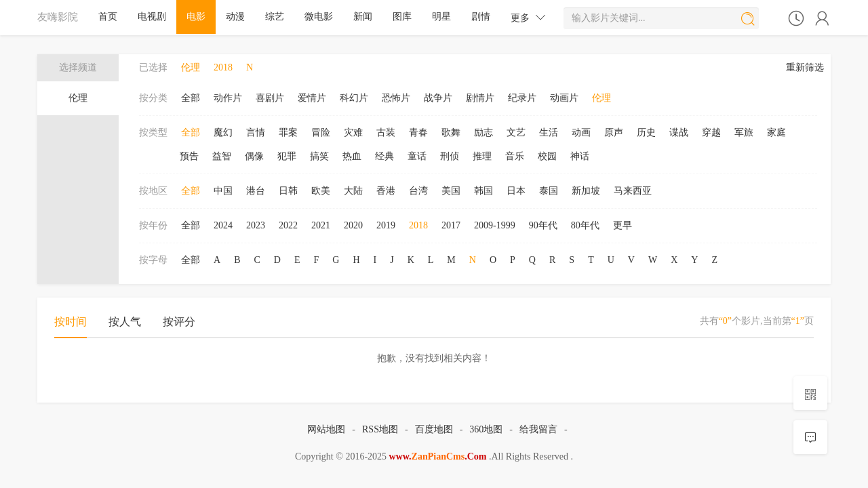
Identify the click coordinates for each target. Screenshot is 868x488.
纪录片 (522, 98)
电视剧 (152, 17)
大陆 (353, 191)
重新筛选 (805, 67)
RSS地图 (380, 429)
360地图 (486, 429)
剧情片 (480, 98)
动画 (581, 133)
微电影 (319, 17)
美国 (451, 191)
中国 (223, 191)
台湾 (418, 191)
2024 (223, 225)
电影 (196, 17)
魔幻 (223, 133)
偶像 (254, 156)
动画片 (564, 98)
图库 (402, 17)
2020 (353, 225)
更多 (528, 17)
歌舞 (451, 133)
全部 (191, 98)
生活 (549, 133)
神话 (580, 156)
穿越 (711, 133)
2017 (451, 225)
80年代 (585, 225)
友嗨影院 (58, 17)
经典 (384, 156)
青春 (418, 133)
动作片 (228, 98)
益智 (222, 156)
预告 (189, 156)
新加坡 (586, 191)
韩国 (484, 191)
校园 (547, 156)
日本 (516, 191)
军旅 (744, 133)
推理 (482, 156)
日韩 (288, 191)
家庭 (776, 133)
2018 (418, 225)
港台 (256, 191)
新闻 (363, 17)
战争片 (438, 98)
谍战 (679, 133)
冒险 (321, 133)
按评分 (179, 322)
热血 (352, 156)
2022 (288, 225)
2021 (321, 225)
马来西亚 (633, 191)
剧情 (481, 17)
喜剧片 (270, 98)
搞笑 (319, 156)
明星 (441, 17)
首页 (108, 17)
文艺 (516, 133)
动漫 (235, 17)
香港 (386, 191)
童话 (417, 156)
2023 (256, 225)
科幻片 (354, 98)
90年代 (543, 225)
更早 (623, 225)
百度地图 (434, 429)
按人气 (125, 322)
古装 (386, 133)
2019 (386, 225)
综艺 (275, 17)
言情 (256, 133)
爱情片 (312, 98)
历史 (646, 133)
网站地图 (326, 429)
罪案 (288, 133)
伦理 (78, 98)
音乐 (515, 156)
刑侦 (450, 156)
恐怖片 (396, 98)
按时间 (71, 322)
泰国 (549, 191)
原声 (614, 133)
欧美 (321, 191)
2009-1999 (495, 225)
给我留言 (538, 429)
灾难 (353, 133)
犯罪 (287, 156)
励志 (484, 133)
